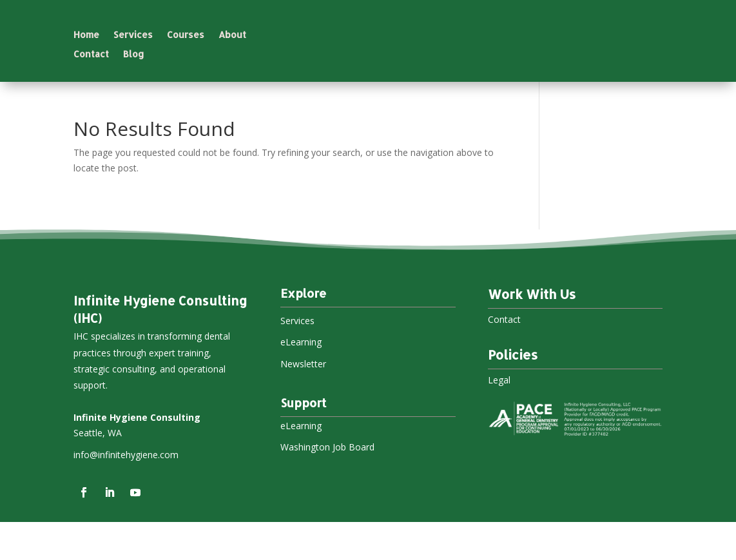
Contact (91, 54)
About (232, 35)
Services (133, 35)
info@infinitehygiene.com (126, 493)
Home (86, 35)
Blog (134, 54)
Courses (186, 35)
